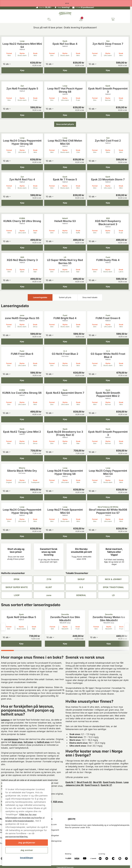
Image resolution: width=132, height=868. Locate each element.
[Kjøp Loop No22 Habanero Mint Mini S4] (22, 70)
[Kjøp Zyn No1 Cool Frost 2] (108, 167)
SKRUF (81, 579)
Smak (35, 53)
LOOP (17, 595)
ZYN (49, 579)
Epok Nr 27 (106, 785)
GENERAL (81, 595)
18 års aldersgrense (53, 841)
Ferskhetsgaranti (52, 830)
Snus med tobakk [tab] (90, 297)
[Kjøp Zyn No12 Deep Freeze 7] (108, 70)
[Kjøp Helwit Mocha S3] (65, 248)
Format (9, 53)
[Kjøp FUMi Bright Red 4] (65, 341)
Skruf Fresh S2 (84, 782)
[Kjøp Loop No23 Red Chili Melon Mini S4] (65, 167)
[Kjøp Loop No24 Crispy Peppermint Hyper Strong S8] (22, 167)
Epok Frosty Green (113, 782)
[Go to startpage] (65, 14)
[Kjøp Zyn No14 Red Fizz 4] (22, 203)
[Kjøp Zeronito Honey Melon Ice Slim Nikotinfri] (109, 644)
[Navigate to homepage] (98, 818)
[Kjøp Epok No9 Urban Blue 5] (21, 644)
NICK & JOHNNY (113, 579)
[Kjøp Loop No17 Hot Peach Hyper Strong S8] (65, 115)
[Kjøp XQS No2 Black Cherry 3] (22, 287)
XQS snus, (58, 802)
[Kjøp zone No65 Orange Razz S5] (22, 341)
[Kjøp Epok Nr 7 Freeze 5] (65, 203)
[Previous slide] (3, 627)
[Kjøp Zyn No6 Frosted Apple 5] (22, 115)
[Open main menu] (4, 19)
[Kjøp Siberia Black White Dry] (22, 497)
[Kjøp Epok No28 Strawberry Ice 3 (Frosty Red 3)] (65, 458)
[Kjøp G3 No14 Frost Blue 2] (65, 380)
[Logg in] (81, 19)
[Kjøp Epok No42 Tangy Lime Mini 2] (22, 458)
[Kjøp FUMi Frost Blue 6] (22, 380)
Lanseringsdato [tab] (40, 297)
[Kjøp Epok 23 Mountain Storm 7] (108, 203)
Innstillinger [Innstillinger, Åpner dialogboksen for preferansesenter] (27, 858)
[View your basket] (113, 19)
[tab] (7, 650)
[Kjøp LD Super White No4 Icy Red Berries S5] (65, 287)
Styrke (22, 53)
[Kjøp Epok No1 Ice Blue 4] (65, 70)
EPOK (17, 579)
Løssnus (5, 720)
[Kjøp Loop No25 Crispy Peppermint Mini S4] (108, 497)
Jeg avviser (27, 850)
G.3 (81, 587)
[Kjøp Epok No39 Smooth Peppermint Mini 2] (108, 419)
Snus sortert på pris (65, 124)
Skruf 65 (97, 782)
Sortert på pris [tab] (65, 297)
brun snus (17, 742)
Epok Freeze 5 (92, 785)
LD (113, 595)
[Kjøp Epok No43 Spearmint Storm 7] (65, 419)
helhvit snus (43, 742)
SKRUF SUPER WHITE (17, 587)
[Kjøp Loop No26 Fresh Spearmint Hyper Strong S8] (65, 497)
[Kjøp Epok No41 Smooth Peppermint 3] (108, 115)
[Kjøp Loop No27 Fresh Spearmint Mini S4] (65, 536)
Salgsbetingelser (52, 835)
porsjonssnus (11, 739)
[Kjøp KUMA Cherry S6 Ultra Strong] (22, 248)
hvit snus (28, 742)
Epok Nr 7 (70, 782)
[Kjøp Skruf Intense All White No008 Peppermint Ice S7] (108, 536)
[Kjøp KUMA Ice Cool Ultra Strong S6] (22, 419)
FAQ (2, 838)
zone (49, 595)
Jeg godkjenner (27, 843)
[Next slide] (127, 627)
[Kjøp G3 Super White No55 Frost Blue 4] (108, 380)
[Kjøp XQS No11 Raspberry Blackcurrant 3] (108, 248)
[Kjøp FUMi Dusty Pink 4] (108, 287)
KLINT (49, 587)
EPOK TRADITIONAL (113, 587)
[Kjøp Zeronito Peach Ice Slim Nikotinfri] (65, 644)
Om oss (49, 819)
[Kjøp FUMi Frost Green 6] (108, 341)
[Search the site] (49, 19)
